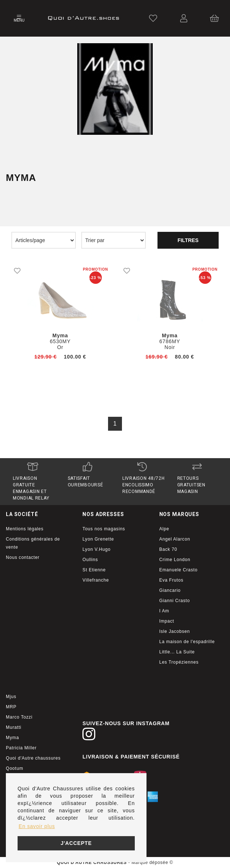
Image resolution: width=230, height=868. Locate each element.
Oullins (90, 560)
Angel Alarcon (175, 539)
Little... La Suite (177, 652)
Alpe (164, 529)
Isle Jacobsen (175, 631)
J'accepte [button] (76, 843)
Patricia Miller (21, 748)
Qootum (15, 768)
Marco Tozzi (19, 717)
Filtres (188, 240)
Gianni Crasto (175, 601)
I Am (164, 611)
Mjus (11, 697)
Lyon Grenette (98, 539)
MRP (11, 707)
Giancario (170, 590)
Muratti (14, 727)
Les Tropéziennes (179, 662)
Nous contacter (23, 557)
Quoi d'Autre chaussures (33, 758)
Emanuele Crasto (179, 570)
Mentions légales (25, 529)
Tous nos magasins (104, 529)
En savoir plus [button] (37, 826)
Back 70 (168, 549)
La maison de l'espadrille (187, 642)
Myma (12, 738)
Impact (167, 621)
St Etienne (94, 570)
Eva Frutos (171, 580)
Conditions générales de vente (33, 543)
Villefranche (96, 580)
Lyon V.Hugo (97, 549)
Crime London (175, 560)
